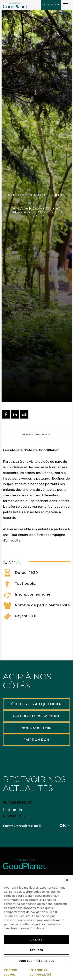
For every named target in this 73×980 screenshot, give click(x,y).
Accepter (36, 940)
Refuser (37, 950)
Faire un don (51, 5)
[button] (67, 880)
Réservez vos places (36, 435)
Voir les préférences (37, 961)
